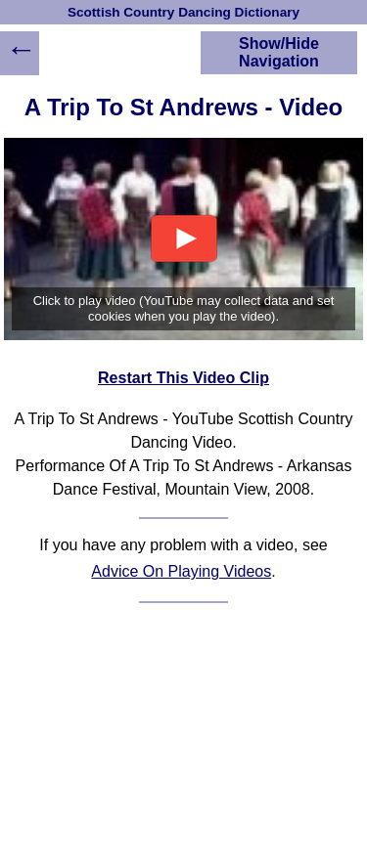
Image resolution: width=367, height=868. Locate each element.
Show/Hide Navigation (279, 52)
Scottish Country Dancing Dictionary (183, 12)
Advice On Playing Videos (181, 571)
